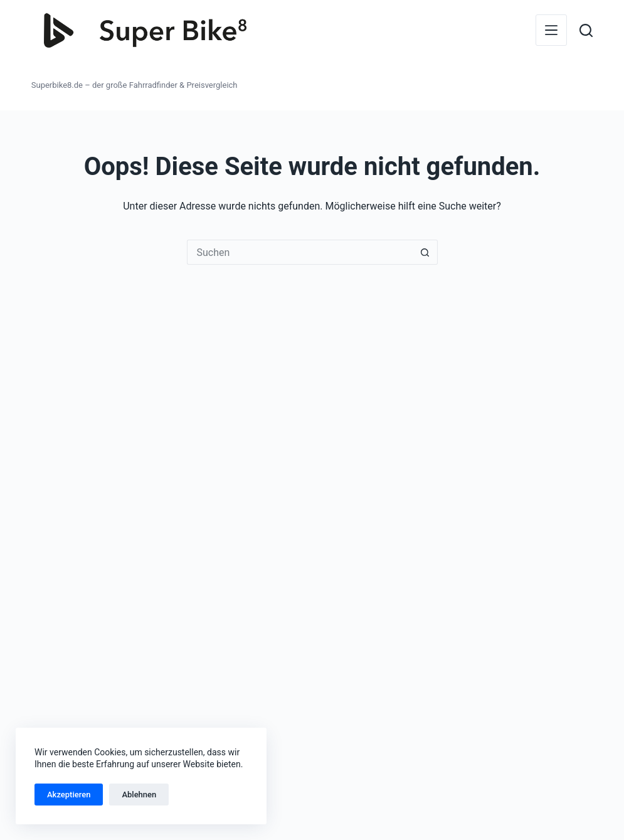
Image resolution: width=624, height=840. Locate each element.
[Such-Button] (425, 252)
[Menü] (551, 30)
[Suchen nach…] (300, 252)
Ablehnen (139, 795)
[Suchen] (586, 30)
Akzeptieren (69, 795)
